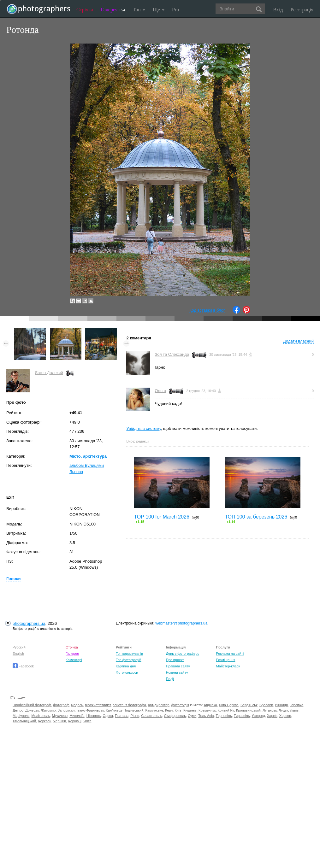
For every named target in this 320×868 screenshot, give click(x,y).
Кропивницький (248, 710)
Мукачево (60, 716)
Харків (272, 716)
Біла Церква (229, 705)
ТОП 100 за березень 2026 (256, 517)
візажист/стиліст (98, 705)
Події (170, 679)
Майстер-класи (228, 666)
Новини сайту (177, 672)
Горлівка (296, 705)
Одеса (108, 716)
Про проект (175, 660)
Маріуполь (21, 716)
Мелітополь (41, 716)
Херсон (285, 716)
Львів (294, 710)
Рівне (135, 716)
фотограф (61, 705)
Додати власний (298, 341)
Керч (169, 710)
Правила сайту (178, 666)
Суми (192, 716)
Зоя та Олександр (172, 354)
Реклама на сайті (230, 654)
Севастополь (151, 716)
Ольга (160, 391)
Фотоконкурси (127, 672)
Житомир (48, 710)
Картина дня (126, 666)
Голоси (13, 579)
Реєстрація (302, 10)
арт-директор (159, 705)
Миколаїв (77, 716)
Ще (159, 10)
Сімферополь (175, 716)
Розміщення (225, 660)
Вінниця (281, 705)
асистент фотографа (129, 705)
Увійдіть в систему (144, 428)
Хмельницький (24, 721)
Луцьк (283, 710)
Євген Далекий (49, 373)
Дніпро (18, 710)
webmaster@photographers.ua (181, 623)
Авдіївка (210, 705)
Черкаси (44, 721)
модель (77, 705)
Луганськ (270, 710)
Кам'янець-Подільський (124, 710)
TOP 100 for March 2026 (162, 517)
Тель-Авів (206, 716)
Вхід (278, 10)
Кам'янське (154, 710)
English (18, 654)
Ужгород (258, 716)
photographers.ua (29, 623)
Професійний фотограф (32, 705)
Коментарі (74, 660)
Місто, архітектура (88, 456)
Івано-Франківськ (90, 710)
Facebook (23, 666)
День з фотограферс (183, 654)
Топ (139, 10)
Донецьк (32, 710)
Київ (178, 710)
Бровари (266, 705)
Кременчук (207, 710)
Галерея (113, 10)
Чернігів (60, 721)
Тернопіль (224, 716)
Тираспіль (242, 716)
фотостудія (180, 705)
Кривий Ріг (226, 710)
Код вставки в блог (207, 310)
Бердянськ (249, 705)
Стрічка (85, 10)
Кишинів (190, 710)
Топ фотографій (129, 660)
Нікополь (94, 716)
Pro (175, 10)
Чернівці (75, 721)
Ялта (87, 721)
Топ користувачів (129, 654)
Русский (19, 647)
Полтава (122, 716)
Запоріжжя (66, 710)
